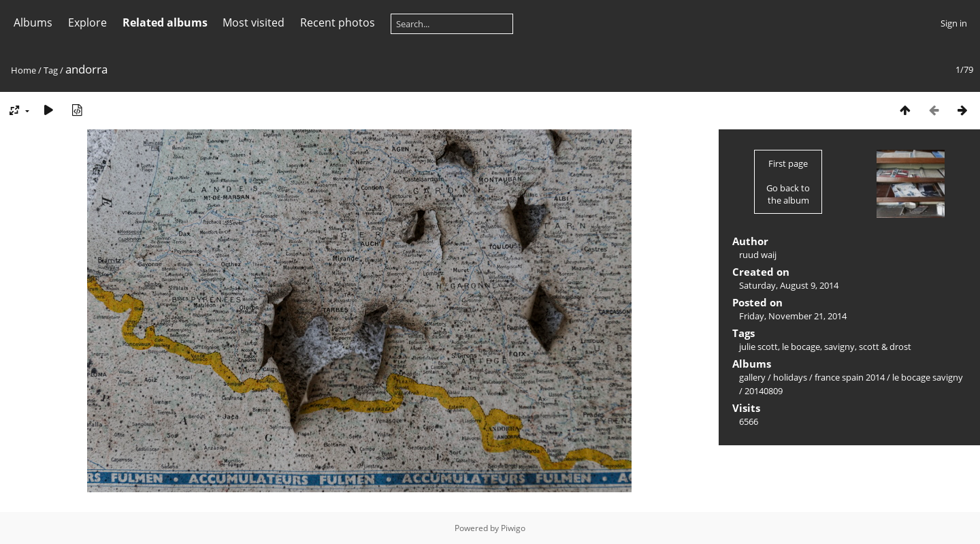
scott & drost (885, 347)
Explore (87, 22)
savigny (839, 347)
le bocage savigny (928, 377)
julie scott (758, 347)
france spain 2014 (850, 377)
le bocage (801, 347)
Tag (51, 70)
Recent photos (338, 22)
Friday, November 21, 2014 (793, 316)
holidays (790, 377)
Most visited (254, 22)
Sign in (954, 23)
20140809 (764, 391)
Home (23, 70)
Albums (33, 22)
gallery (752, 377)
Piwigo (513, 528)
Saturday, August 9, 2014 (789, 285)
